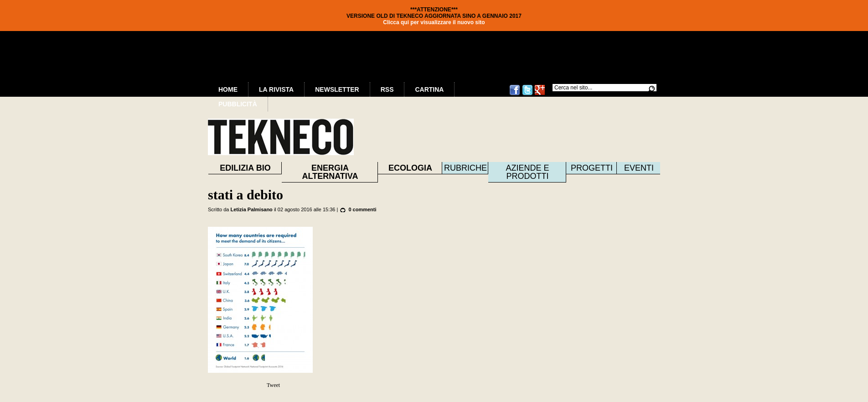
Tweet (273, 385)
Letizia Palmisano (252, 209)
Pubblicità (238, 104)
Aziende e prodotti (527, 172)
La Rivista (276, 89)
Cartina (429, 89)
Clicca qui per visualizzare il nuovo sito (434, 22)
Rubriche (465, 168)
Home (228, 89)
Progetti (592, 168)
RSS (387, 89)
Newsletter (337, 89)
